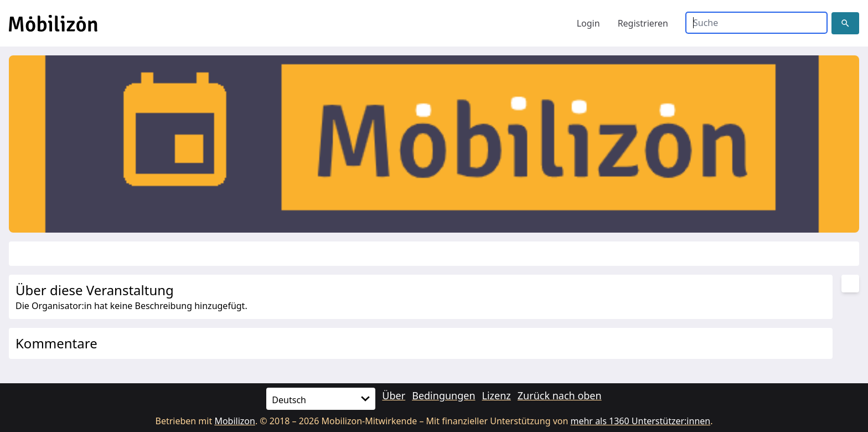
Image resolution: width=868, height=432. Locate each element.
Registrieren (643, 23)
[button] (845, 23)
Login (588, 23)
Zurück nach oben (560, 395)
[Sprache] (321, 399)
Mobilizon (235, 421)
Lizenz (497, 395)
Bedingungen (443, 395)
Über (394, 395)
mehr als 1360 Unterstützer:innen (641, 421)
